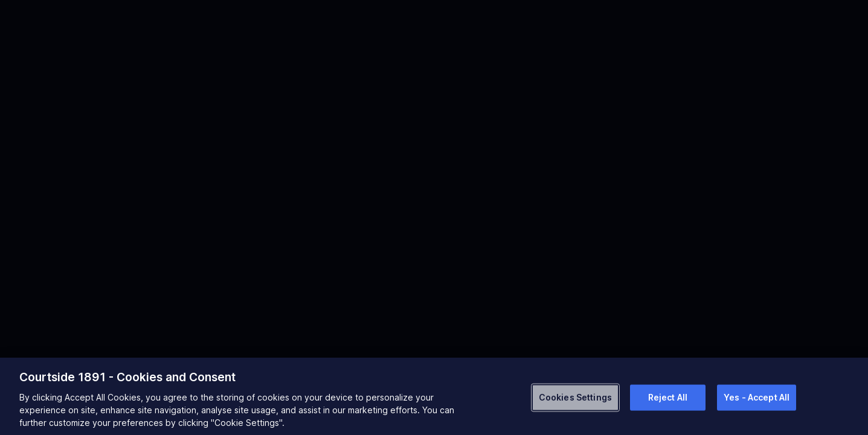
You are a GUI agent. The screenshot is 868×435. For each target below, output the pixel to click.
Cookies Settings (575, 397)
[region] (434, 396)
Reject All (668, 397)
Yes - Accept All (757, 397)
